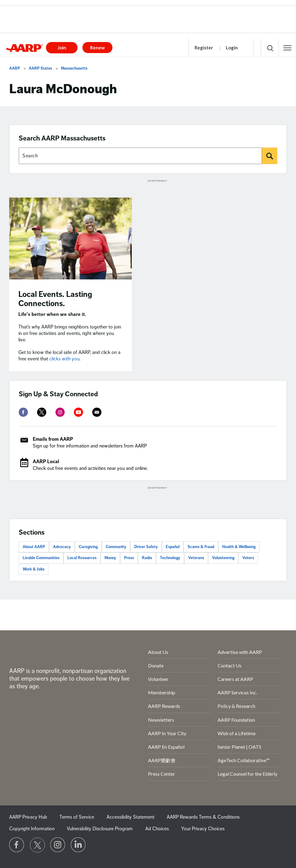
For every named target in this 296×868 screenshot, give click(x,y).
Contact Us (230, 665)
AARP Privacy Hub (28, 817)
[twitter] (42, 412)
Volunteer (158, 679)
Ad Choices (157, 829)
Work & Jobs (34, 569)
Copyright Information (32, 829)
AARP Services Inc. (237, 692)
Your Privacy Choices (203, 829)
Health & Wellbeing (239, 547)
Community (116, 547)
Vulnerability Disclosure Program (100, 829)
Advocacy (62, 547)
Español (173, 547)
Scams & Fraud (201, 547)
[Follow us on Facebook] (17, 845)
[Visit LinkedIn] (78, 845)
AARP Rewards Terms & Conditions (203, 817)
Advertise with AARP (240, 652)
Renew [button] (97, 48)
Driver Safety (146, 547)
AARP (15, 68)
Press (129, 558)
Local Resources (82, 558)
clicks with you (64, 359)
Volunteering (223, 558)
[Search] (270, 156)
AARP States (40, 68)
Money (110, 558)
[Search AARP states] (140, 156)
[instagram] (60, 412)
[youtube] (78, 412)
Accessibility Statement (131, 817)
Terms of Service (77, 817)
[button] (287, 48)
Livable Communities (41, 558)
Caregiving (88, 547)
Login (232, 48)
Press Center (161, 774)
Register (204, 48)
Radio (147, 558)
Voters (248, 558)
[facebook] (23, 412)
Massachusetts (74, 68)
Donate (156, 665)
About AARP (34, 547)
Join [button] (62, 48)
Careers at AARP (235, 679)
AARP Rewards (164, 706)
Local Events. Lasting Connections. (55, 299)
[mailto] (97, 412)
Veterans (196, 558)
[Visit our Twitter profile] (37, 845)
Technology (170, 558)
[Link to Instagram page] (58, 845)
